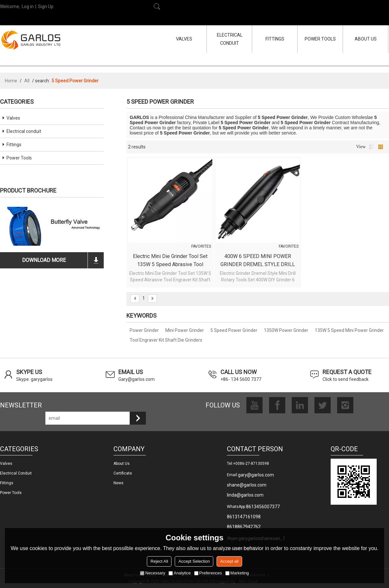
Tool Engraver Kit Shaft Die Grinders (166, 340)
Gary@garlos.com (136, 379)
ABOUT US (366, 39)
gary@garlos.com (256, 475)
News (118, 483)
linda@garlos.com (245, 495)
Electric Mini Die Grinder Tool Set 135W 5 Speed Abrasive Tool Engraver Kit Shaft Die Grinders (170, 261)
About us (122, 464)
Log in (28, 6)
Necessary (153, 573)
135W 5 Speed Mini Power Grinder (349, 330)
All (27, 81)
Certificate (123, 473)
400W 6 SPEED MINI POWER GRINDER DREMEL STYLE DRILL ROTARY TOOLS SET (258, 261)
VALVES (184, 39)
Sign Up (46, 6)
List (371, 147)
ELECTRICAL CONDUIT (230, 39)
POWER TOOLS (320, 39)
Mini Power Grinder (185, 330)
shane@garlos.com (247, 485)
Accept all (229, 561)
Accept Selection (194, 561)
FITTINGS (275, 39)
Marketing (237, 573)
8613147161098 (244, 517)
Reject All (159, 561)
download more (44, 260)
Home (11, 81)
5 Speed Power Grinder (234, 330)
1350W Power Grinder (286, 330)
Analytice (180, 573)
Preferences (208, 573)
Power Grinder (144, 330)
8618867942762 (244, 527)
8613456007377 (263, 507)
